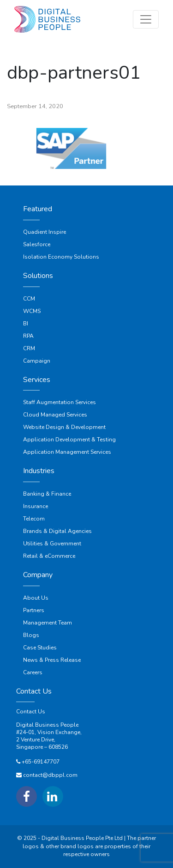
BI (26, 324)
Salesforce (37, 244)
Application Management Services (67, 452)
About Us (36, 598)
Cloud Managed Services (55, 415)
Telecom (34, 519)
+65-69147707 (41, 762)
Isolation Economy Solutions (61, 257)
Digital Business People (47, 725)
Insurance (36, 506)
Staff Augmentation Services (60, 402)
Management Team (48, 623)
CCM (29, 299)
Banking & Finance (47, 494)
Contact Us (31, 712)
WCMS (32, 311)
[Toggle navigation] (146, 19)
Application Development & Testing (69, 440)
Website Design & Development (64, 427)
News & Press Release (52, 660)
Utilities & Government (52, 544)
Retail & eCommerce (49, 556)
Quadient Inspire (45, 232)
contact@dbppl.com (50, 775)
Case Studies (40, 648)
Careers (33, 672)
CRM (29, 348)
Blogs (31, 635)
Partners (34, 610)
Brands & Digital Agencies (57, 531)
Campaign (37, 361)
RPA (28, 336)
